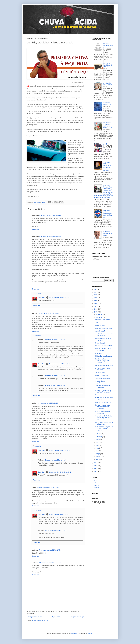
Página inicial (56, 617)
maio (97, 448)
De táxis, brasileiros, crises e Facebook (104, 423)
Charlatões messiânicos (107, 104)
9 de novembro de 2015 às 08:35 (60, 450)
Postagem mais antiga (77, 617)
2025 (96, 289)
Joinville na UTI (100, 331)
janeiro (98, 459)
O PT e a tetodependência (108, 45)
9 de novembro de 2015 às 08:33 (60, 298)
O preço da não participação (100, 382)
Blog (95, 483)
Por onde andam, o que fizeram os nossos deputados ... (103, 407)
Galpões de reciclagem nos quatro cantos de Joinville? (104, 429)
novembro (99, 317)
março (98, 454)
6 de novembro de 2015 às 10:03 (48, 488)
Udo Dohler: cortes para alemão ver (103, 339)
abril (97, 451)
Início (95, 480)
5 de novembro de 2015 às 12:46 (54, 385)
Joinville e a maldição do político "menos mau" (103, 391)
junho (98, 445)
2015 (96, 312)
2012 (96, 469)
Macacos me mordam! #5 (103, 328)
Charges (96, 488)
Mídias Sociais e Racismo (104, 356)
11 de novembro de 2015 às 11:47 (50, 563)
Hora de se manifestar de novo (108, 233)
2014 (96, 463)
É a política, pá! (100, 343)
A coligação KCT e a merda (108, 84)
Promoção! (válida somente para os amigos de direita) (108, 214)
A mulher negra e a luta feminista (103, 369)
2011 (96, 471)
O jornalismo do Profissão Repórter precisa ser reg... (104, 418)
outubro (98, 434)
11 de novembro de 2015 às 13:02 (56, 530)
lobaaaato (74, 633)
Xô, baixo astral (100, 373)
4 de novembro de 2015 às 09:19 (50, 236)
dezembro (99, 314)
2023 (96, 295)
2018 (96, 303)
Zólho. (97, 323)
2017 (96, 306)
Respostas (38, 293)
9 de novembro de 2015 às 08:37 (60, 514)
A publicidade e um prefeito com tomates (104, 335)
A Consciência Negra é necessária (103, 412)
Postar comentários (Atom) (41, 620)
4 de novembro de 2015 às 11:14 (56, 376)
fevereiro (99, 457)
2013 (96, 466)
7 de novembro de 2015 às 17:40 (50, 550)
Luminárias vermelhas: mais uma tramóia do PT (108, 125)
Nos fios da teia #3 (101, 325)
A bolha (106, 144)
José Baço (42, 298)
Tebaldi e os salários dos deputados (103, 387)
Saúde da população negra (104, 365)
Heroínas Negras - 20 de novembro (103, 350)
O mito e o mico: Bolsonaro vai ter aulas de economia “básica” (108, 166)
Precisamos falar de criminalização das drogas (102, 361)
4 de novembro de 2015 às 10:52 (56, 340)
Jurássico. (99, 353)
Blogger (90, 633)
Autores (96, 485)
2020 (96, 298)
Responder (36, 229)
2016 (96, 309)
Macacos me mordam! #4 (103, 346)
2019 (96, 301)
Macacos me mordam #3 (103, 375)
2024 (96, 292)
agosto (98, 440)
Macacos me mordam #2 (103, 402)
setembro (99, 437)
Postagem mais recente (35, 617)
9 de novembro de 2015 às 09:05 (56, 460)
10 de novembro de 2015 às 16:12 (60, 472)
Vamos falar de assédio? (103, 378)
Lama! (97, 395)
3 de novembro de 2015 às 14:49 (50, 215)
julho (97, 442)
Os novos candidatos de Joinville (108, 65)
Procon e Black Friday (102, 320)
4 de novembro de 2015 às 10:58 (60, 364)
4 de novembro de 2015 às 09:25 (48, 313)
